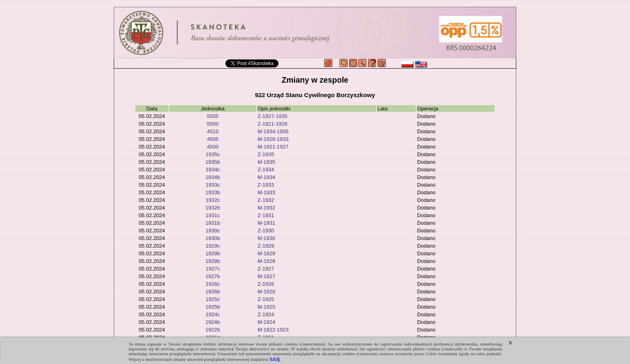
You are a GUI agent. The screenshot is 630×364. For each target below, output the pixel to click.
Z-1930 (266, 231)
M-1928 (266, 261)
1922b (213, 330)
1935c (213, 154)
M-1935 (266, 162)
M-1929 (266, 253)
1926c (213, 284)
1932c (213, 200)
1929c (213, 246)
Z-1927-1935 (272, 116)
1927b (213, 276)
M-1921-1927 (273, 147)
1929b (213, 253)
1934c (213, 170)
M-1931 (266, 223)
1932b (213, 208)
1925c (213, 299)
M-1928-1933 (273, 139)
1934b (213, 177)
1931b (213, 223)
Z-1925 (266, 299)
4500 (213, 147)
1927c (213, 269)
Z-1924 (266, 314)
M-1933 (266, 192)
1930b (213, 238)
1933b (213, 192)
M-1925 (266, 307)
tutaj (275, 359)
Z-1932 (266, 200)
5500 (213, 124)
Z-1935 (266, 154)
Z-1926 (266, 284)
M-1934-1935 (273, 131)
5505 (213, 116)
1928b (213, 261)
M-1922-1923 (273, 330)
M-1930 (266, 238)
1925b (213, 307)
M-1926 (266, 292)
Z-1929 (266, 246)
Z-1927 (266, 269)
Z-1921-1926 (272, 124)
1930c (213, 231)
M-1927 (266, 276)
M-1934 (266, 177)
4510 (213, 131)
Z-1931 (266, 215)
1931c (213, 215)
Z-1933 (266, 185)
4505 (213, 139)
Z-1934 (266, 170)
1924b (213, 322)
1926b (213, 292)
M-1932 (266, 208)
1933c (213, 185)
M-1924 (266, 322)
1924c (213, 314)
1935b (213, 162)
